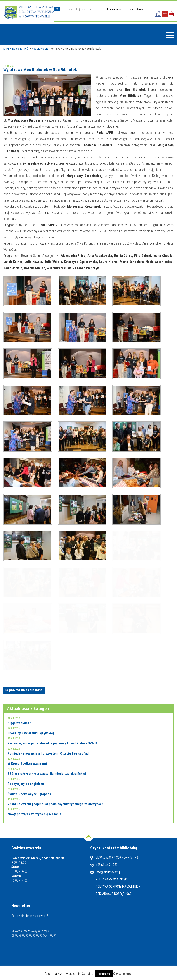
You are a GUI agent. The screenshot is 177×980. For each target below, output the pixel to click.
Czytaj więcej (123, 974)
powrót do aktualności (26, 690)
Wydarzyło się (40, 48)
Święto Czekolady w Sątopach (29, 794)
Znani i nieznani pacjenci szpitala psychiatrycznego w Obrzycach (56, 804)
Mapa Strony (136, 9)
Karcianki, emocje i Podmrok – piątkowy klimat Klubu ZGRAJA (53, 743)
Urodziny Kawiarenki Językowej (31, 733)
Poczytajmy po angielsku (26, 784)
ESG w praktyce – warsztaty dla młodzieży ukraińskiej (47, 774)
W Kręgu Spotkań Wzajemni (27, 763)
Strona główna (114, 9)
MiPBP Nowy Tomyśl (16, 48)
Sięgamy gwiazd (19, 723)
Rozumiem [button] (104, 974)
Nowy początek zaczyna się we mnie (34, 814)
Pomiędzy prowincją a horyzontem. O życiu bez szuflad (48, 753)
